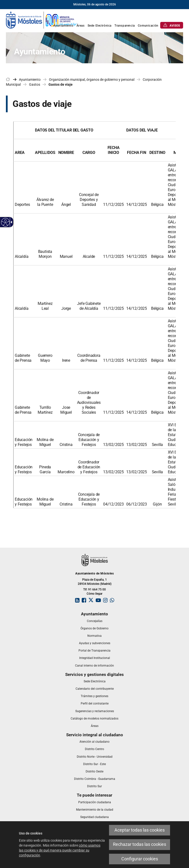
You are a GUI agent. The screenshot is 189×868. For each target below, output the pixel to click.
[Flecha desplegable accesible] (11, 222)
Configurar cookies (140, 859)
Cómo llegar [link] (94, 594)
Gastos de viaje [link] (61, 84)
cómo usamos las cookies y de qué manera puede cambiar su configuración (60, 850)
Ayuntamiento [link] (30, 80)
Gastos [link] (35, 84)
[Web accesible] (6, 222)
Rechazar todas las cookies (140, 844)
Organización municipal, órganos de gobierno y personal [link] (92, 80)
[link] (42, 20)
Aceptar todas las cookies (140, 830)
